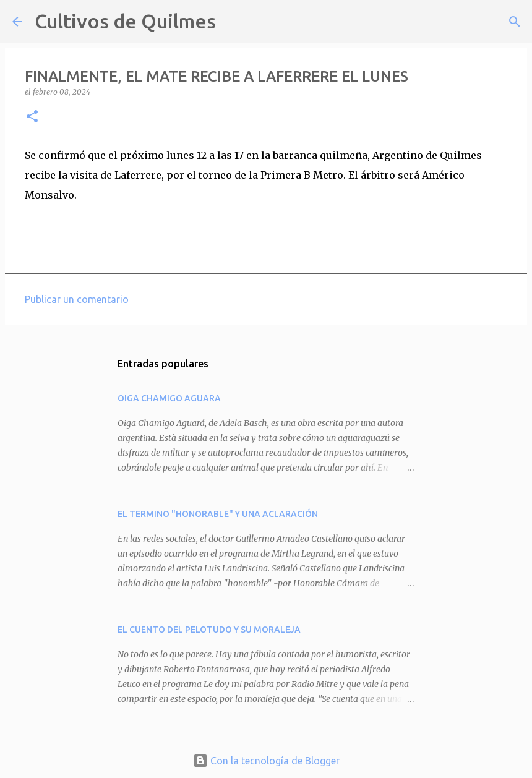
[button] (32, 117)
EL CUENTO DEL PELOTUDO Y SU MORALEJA (209, 630)
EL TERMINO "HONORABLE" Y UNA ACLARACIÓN (218, 514)
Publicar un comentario (77, 299)
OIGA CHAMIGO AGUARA (169, 398)
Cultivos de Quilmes (125, 21)
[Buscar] (233, 22)
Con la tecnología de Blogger (266, 761)
